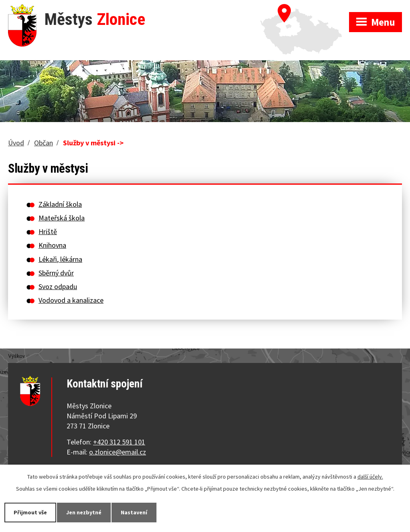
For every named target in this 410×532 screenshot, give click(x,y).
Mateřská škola (62, 218)
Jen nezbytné (84, 512)
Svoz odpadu (58, 286)
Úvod (16, 143)
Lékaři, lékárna (60, 259)
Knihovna (52, 245)
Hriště (48, 231)
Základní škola (60, 204)
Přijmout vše (30, 512)
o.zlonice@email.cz (118, 452)
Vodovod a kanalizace (71, 300)
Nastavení (134, 512)
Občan (44, 143)
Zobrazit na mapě (305, 8)
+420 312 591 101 (119, 442)
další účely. (370, 477)
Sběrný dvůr (56, 273)
